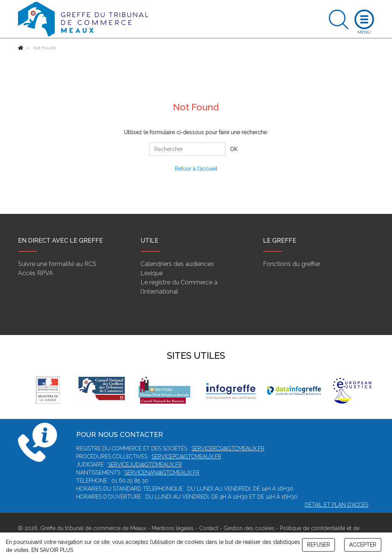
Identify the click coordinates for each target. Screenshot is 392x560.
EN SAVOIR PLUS (52, 550)
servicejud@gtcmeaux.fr (145, 465)
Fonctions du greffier (292, 264)
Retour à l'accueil (196, 169)
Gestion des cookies (249, 528)
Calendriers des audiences (177, 264)
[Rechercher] (187, 149)
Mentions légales (173, 528)
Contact (209, 528)
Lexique (152, 273)
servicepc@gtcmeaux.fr (186, 457)
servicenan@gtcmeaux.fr (162, 473)
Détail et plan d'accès (336, 505)
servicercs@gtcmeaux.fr (228, 448)
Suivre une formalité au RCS (57, 264)
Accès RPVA (36, 273)
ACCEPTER (363, 545)
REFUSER (318, 545)
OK (234, 149)
